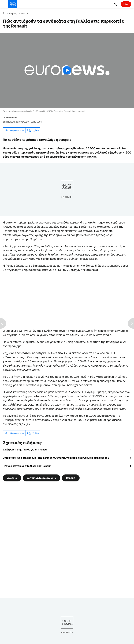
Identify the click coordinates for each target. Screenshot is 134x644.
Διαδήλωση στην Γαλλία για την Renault (26, 449)
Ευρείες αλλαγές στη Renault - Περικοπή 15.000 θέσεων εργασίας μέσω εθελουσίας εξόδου (56, 458)
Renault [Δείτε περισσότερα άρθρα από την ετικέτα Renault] (71, 478)
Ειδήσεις (13, 14)
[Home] (4, 13)
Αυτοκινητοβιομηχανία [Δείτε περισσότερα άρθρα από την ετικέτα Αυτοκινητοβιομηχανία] (42, 478)
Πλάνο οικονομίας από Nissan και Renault (27, 466)
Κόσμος (25, 14)
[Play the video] (67, 70)
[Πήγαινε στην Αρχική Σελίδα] (13, 4)
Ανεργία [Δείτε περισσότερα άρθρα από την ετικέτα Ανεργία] (12, 478)
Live (126, 4)
